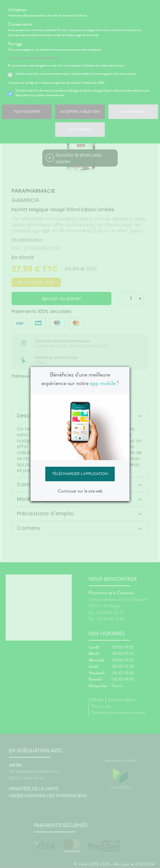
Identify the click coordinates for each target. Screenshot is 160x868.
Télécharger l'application (80, 474)
